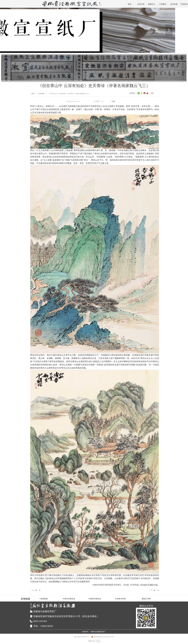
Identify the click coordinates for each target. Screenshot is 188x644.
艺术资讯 (41, 94)
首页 (33, 94)
